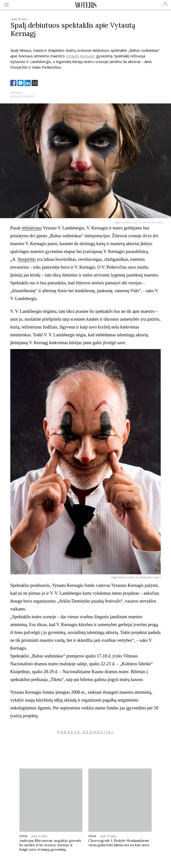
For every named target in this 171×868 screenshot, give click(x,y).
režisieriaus (32, 228)
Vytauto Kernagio (80, 56)
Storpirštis (27, 259)
